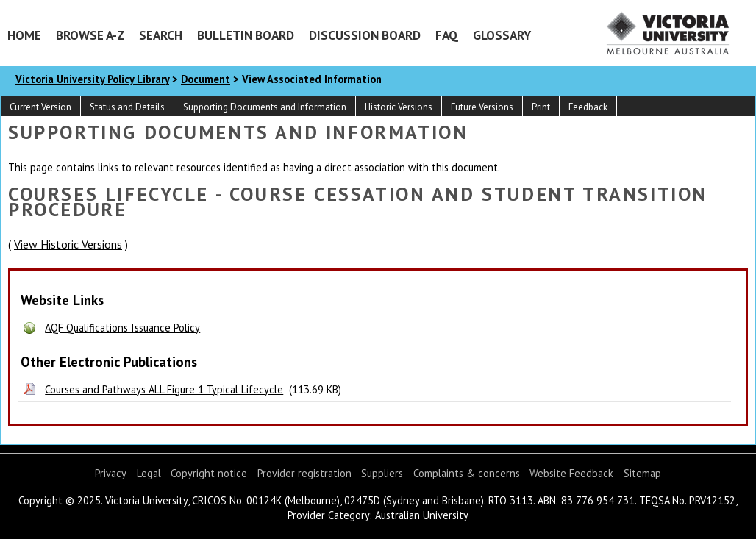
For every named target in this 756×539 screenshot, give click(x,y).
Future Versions (482, 107)
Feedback (588, 107)
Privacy (111, 473)
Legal (149, 473)
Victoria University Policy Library (92, 79)
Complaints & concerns (467, 473)
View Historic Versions (68, 244)
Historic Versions (399, 107)
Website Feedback (571, 473)
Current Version (40, 107)
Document (206, 79)
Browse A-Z (90, 35)
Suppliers (382, 473)
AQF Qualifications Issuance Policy (122, 328)
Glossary (502, 35)
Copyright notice (209, 473)
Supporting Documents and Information (265, 107)
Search (161, 35)
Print (541, 107)
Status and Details (127, 107)
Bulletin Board (246, 35)
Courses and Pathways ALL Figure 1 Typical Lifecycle (164, 389)
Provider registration (304, 473)
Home (24, 35)
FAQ (447, 35)
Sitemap (642, 473)
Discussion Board (365, 35)
